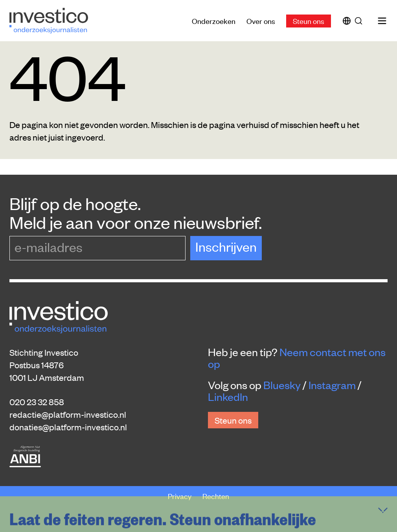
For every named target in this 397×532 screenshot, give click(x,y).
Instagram (332, 385)
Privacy (180, 496)
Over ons (261, 21)
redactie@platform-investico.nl (68, 414)
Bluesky (282, 385)
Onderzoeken (214, 21)
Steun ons (309, 21)
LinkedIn (228, 397)
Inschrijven (226, 246)
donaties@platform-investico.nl (68, 427)
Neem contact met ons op (297, 358)
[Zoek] (360, 21)
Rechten (216, 496)
